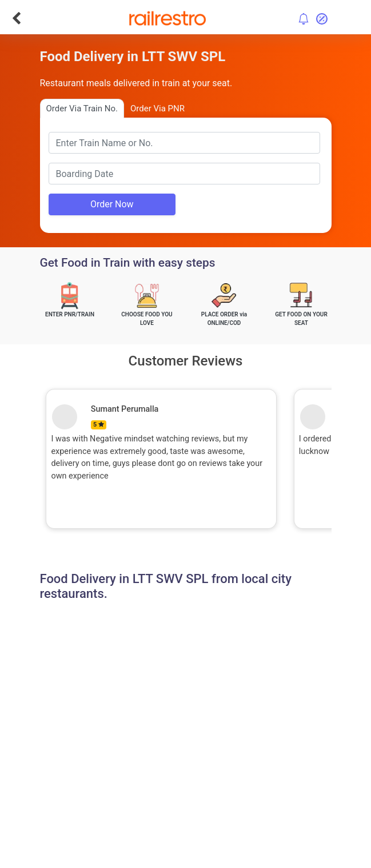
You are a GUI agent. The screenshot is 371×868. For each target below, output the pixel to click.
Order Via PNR (157, 108)
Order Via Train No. (82, 108)
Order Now (112, 204)
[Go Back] (16, 18)
